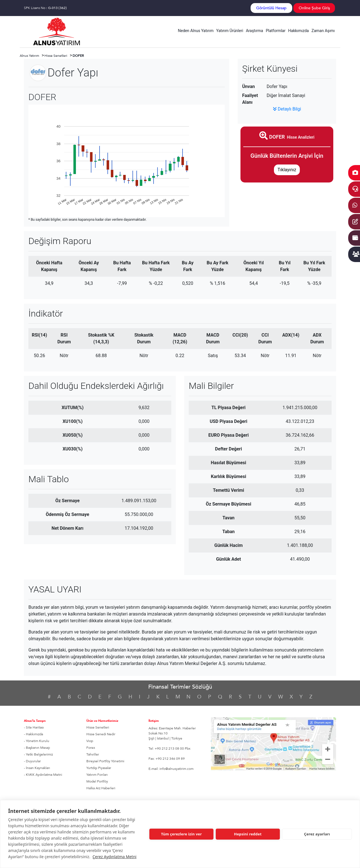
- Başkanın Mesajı (37, 748)
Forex (91, 748)
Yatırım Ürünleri (230, 31)
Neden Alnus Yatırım (196, 31)
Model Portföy (97, 781)
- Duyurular (32, 761)
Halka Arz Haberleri (101, 788)
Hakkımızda (299, 31)
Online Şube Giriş (314, 8)
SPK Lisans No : (45, 8)
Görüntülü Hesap (271, 8)
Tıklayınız (287, 170)
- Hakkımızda (33, 734)
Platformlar (276, 31)
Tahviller (93, 754)
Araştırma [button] (254, 31)
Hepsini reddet (248, 834)
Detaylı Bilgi (287, 109)
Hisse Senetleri (98, 727)
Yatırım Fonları (97, 775)
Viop (90, 741)
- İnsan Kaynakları (37, 768)
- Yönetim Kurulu (37, 741)
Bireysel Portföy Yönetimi (105, 761)
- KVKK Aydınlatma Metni (43, 775)
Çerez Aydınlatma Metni (114, 857)
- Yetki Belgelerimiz (38, 754)
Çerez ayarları (317, 834)
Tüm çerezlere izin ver (181, 834)
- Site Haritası (34, 727)
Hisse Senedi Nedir (101, 734)
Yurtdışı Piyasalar (99, 768)
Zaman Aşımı (323, 31)
